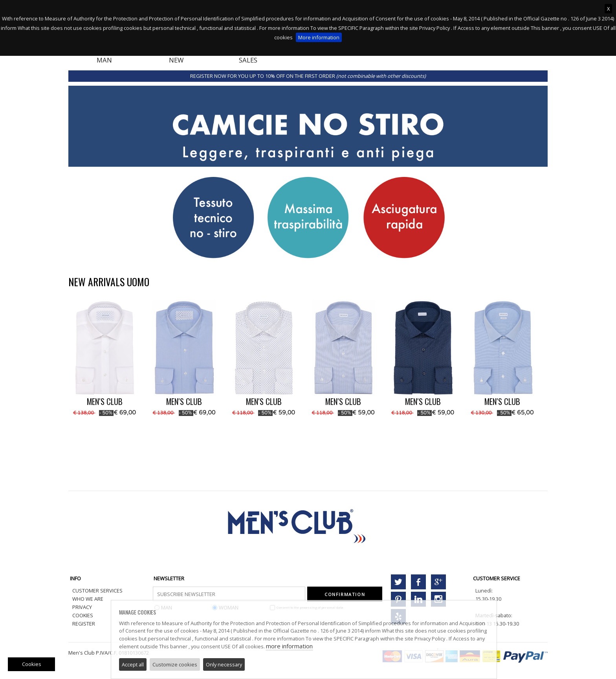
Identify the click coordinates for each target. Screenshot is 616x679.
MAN (104, 60)
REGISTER (84, 624)
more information (289, 646)
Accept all (133, 664)
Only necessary (224, 664)
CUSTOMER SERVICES (97, 591)
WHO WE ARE (88, 599)
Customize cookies (175, 664)
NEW (176, 60)
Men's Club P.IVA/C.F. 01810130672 (109, 653)
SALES (248, 60)
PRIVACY (82, 607)
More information (319, 37)
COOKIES (83, 615)
